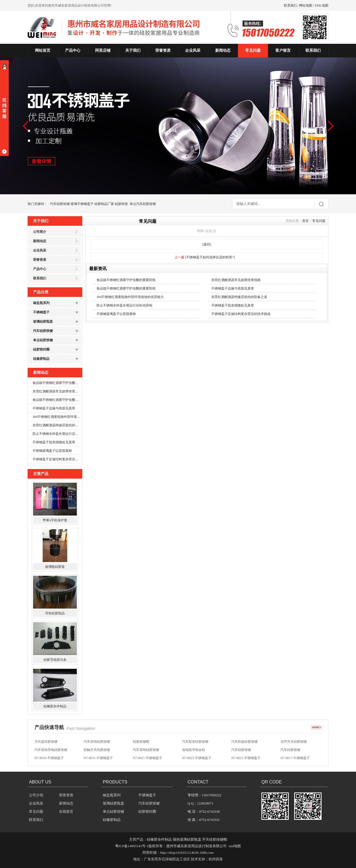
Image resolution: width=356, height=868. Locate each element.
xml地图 (235, 846)
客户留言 (283, 50)
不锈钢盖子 (41, 312)
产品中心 (73, 50)
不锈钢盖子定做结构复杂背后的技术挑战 (57, 459)
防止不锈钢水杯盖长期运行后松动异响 (57, 434)
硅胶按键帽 (141, 742)
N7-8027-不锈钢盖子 (148, 758)
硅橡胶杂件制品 (55, 706)
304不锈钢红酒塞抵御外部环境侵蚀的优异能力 (57, 417)
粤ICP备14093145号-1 (132, 846)
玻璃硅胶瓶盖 (43, 322)
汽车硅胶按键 (60, 204)
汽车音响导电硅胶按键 (51, 750)
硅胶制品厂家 (104, 204)
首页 (305, 221)
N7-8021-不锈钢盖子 (246, 758)
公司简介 (40, 232)
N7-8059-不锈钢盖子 (49, 758)
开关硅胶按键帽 (215, 839)
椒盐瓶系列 (41, 303)
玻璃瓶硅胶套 (55, 567)
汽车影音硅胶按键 (195, 742)
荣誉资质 (163, 50)
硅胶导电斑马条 (55, 660)
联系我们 (290, 5)
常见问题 (253, 50)
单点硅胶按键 (43, 340)
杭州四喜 (216, 859)
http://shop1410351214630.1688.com (187, 853)
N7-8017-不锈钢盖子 (295, 758)
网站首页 (43, 50)
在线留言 (66, 811)
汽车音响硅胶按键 (97, 742)
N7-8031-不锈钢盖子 (98, 758)
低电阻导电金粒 (194, 750)
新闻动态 (223, 50)
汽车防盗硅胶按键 (244, 742)
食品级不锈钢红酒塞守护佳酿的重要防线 (57, 383)
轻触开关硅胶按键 (97, 750)
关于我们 (133, 50)
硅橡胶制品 (41, 359)
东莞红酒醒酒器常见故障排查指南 (57, 391)
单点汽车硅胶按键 (143, 204)
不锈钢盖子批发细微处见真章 (54, 442)
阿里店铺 (103, 50)
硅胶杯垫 (121, 204)
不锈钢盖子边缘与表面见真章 (54, 408)
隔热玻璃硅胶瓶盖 (187, 839)
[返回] (207, 244)
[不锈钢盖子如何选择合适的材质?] (210, 257)
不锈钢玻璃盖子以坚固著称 (52, 451)
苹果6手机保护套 (55, 520)
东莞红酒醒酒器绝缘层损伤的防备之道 (57, 425)
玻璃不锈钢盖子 (82, 204)
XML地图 (321, 5)
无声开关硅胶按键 (294, 742)
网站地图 (306, 5)
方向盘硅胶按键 (46, 742)
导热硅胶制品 (55, 613)
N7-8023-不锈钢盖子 (197, 758)
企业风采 (193, 50)
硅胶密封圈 (41, 349)
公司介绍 (36, 795)
